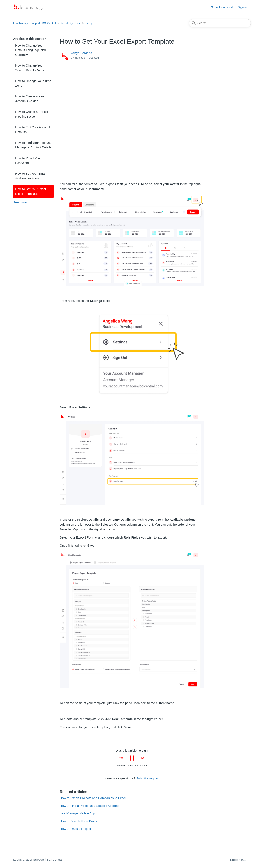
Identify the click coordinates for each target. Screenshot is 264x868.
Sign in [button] (242, 7)
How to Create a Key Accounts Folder (29, 99)
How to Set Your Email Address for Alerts (31, 176)
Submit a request (222, 7)
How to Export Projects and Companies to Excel (93, 798)
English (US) (240, 860)
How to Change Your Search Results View (29, 68)
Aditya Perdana (82, 53)
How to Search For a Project (79, 821)
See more (20, 202)
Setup (89, 23)
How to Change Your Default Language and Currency (31, 50)
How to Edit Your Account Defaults (33, 130)
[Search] (220, 23)
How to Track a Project (75, 829)
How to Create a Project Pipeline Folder (32, 114)
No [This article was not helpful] (143, 758)
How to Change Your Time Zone (33, 83)
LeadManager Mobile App (77, 813)
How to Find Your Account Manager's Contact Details (33, 145)
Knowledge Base (71, 23)
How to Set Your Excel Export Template (31, 191)
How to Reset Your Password (28, 160)
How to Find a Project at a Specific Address (90, 806)
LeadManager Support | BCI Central (35, 23)
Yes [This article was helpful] (121, 758)
